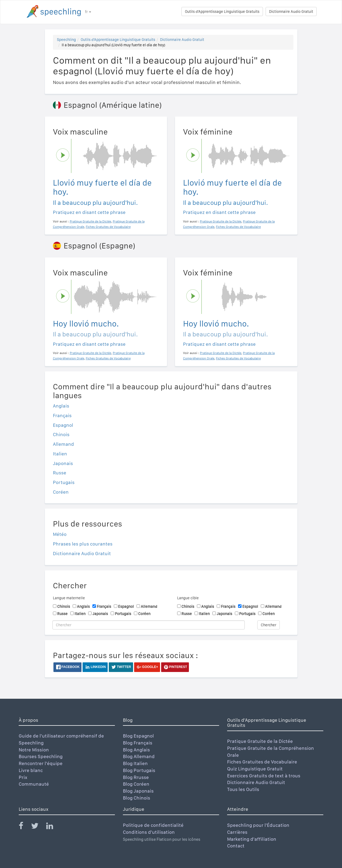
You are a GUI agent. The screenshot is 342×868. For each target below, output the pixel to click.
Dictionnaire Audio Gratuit (291, 11)
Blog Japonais (138, 791)
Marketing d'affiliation (252, 839)
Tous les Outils (243, 789)
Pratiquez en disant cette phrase (89, 212)
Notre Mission (34, 750)
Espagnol (63, 425)
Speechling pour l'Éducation (258, 825)
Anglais (61, 406)
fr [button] (88, 12)
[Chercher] (149, 625)
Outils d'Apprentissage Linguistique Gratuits (222, 11)
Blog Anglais (136, 750)
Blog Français (138, 743)
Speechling (66, 40)
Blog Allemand (139, 756)
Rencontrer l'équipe (41, 763)
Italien (60, 454)
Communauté (34, 784)
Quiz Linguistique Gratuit (255, 769)
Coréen (61, 492)
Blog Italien (135, 763)
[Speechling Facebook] (24, 827)
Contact (236, 846)
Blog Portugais (139, 770)
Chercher (269, 625)
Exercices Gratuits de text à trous (264, 776)
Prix (23, 777)
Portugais (64, 482)
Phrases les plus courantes (83, 544)
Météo (60, 534)
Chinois (61, 434)
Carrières (237, 832)
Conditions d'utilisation (149, 832)
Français (62, 415)
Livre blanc (31, 770)
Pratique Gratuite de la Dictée (260, 741)
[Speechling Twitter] (38, 827)
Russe (60, 473)
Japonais (63, 463)
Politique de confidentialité (153, 825)
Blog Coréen (136, 784)
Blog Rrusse (136, 777)
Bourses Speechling (41, 756)
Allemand (63, 444)
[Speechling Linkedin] (53, 827)
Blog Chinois (137, 798)
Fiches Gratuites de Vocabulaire (262, 762)
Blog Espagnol (138, 736)
